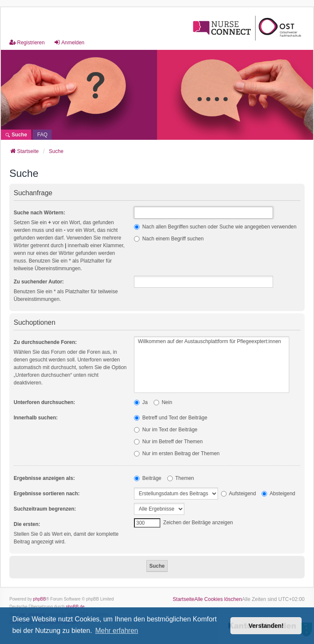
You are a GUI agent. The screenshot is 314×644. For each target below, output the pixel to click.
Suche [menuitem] (16, 135)
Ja (141, 402)
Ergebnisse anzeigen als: (44, 478)
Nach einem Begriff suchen (169, 239)
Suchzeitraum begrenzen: (45, 509)
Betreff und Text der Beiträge (171, 418)
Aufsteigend (238, 494)
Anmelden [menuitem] (69, 42)
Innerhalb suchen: (36, 418)
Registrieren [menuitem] (27, 42)
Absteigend (278, 494)
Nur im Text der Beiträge (166, 430)
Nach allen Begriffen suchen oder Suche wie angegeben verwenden (215, 227)
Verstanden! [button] (266, 626)
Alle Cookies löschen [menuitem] (218, 599)
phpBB (40, 599)
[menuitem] (42, 135)
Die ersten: (27, 524)
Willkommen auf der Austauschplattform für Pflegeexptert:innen (212, 342)
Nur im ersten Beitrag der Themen (177, 453)
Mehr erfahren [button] (117, 631)
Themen (181, 478)
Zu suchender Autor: (39, 282)
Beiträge (148, 478)
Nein (163, 402)
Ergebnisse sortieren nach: (47, 494)
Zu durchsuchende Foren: (45, 342)
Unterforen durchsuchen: (44, 402)
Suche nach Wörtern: (39, 213)
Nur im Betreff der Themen (168, 442)
